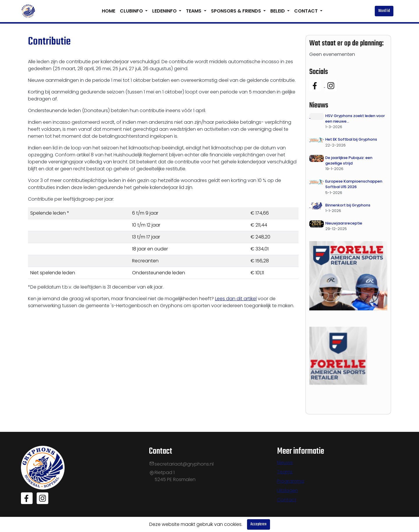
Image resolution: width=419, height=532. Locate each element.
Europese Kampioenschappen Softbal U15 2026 (354, 184)
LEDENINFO (165, 11)
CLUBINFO (132, 11)
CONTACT (307, 11)
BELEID (278, 11)
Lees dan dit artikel (236, 299)
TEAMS (194, 11)
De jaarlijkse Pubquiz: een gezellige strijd (349, 160)
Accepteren (259, 524)
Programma (291, 481)
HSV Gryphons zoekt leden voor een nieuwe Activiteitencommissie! (355, 119)
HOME (109, 11)
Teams (285, 472)
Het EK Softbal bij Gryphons (351, 139)
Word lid (384, 11)
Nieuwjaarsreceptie (344, 223)
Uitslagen (287, 491)
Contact (287, 500)
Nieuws (285, 463)
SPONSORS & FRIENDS (237, 11)
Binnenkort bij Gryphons (348, 205)
